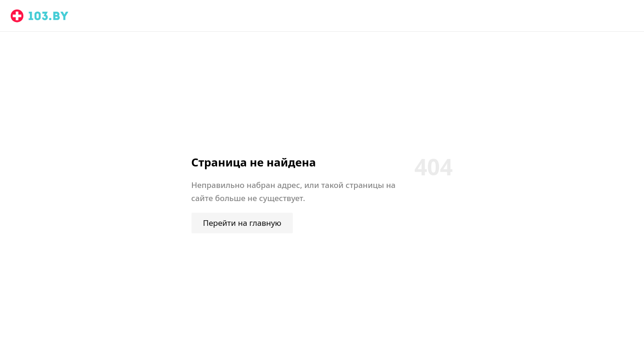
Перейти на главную (242, 223)
